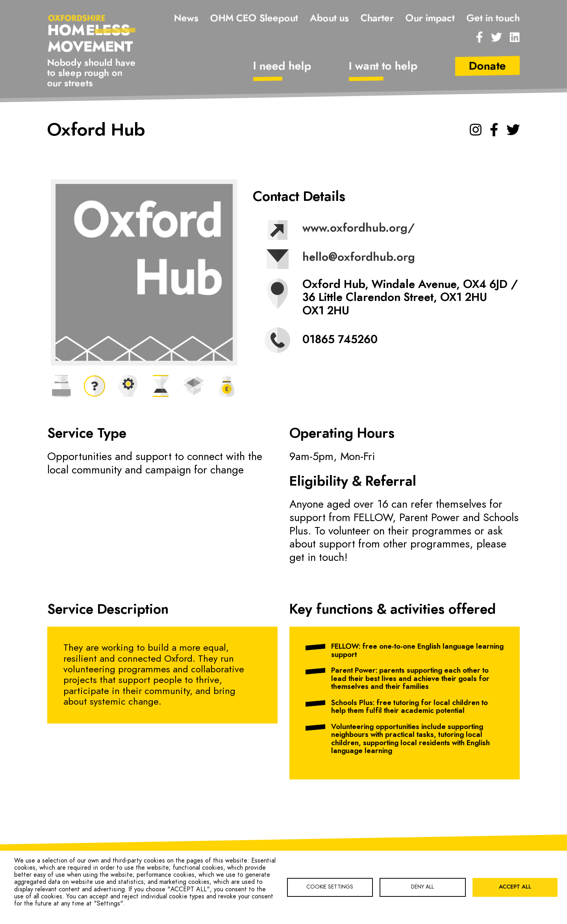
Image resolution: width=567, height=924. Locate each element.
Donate (487, 67)
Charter (377, 19)
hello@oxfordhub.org (358, 258)
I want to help (383, 67)
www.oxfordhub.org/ (358, 228)
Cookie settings (330, 887)
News (186, 19)
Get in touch (493, 19)
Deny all (422, 887)
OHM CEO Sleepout (254, 19)
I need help (282, 67)
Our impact (430, 19)
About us (329, 19)
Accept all (515, 887)
